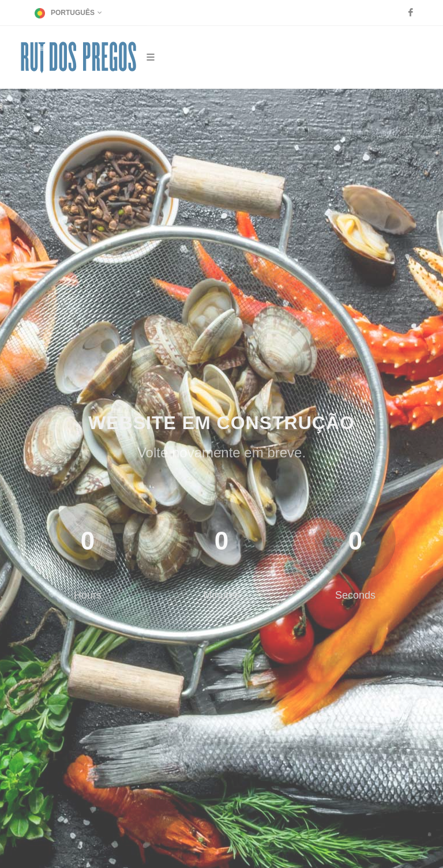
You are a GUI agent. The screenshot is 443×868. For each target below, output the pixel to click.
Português (68, 13)
